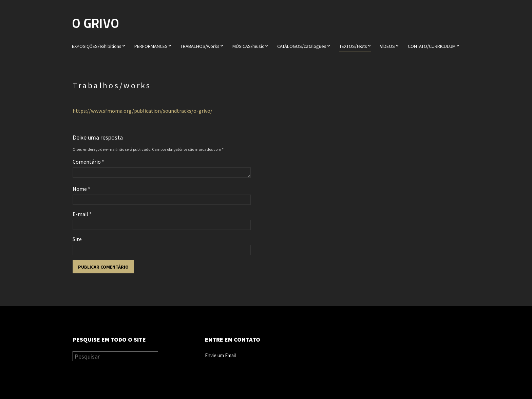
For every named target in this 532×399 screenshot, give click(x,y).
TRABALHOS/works (200, 46)
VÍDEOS (387, 46)
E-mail (82, 214)
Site (77, 239)
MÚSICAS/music (248, 46)
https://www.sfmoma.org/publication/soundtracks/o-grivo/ (142, 111)
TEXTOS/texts (353, 46)
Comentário (88, 162)
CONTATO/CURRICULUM (432, 46)
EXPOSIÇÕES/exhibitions (97, 46)
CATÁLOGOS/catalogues (302, 46)
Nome (81, 189)
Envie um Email (220, 355)
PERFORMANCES (151, 46)
